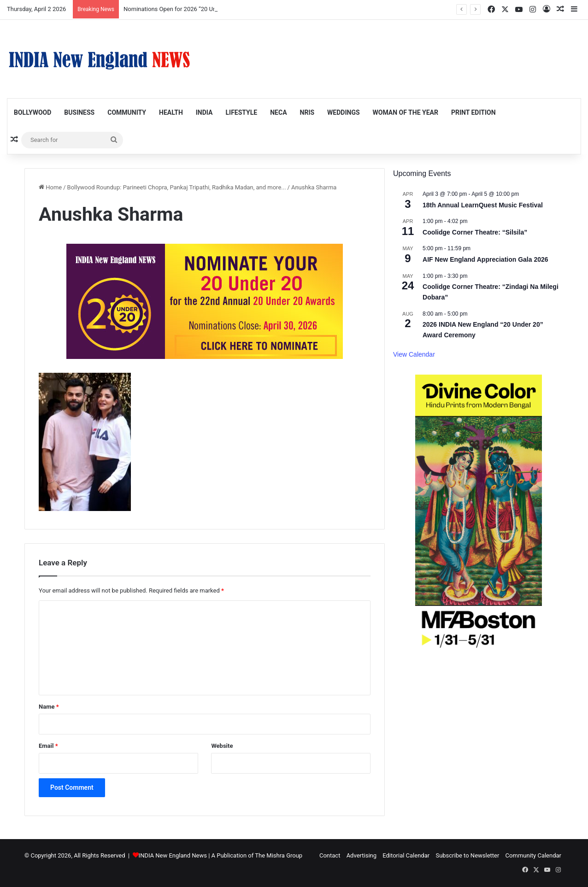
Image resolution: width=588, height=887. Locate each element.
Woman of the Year (406, 112)
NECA (278, 112)
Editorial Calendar (406, 855)
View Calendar (414, 354)
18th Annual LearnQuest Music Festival (483, 205)
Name (49, 707)
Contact (330, 855)
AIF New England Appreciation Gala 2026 (485, 259)
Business (79, 112)
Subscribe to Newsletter (467, 855)
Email (48, 746)
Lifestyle (241, 112)
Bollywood (32, 112)
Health (171, 112)
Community (127, 112)
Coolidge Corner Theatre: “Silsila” (475, 232)
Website (222, 746)
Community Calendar (533, 855)
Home (50, 187)
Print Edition (473, 112)
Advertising (362, 855)
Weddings (343, 112)
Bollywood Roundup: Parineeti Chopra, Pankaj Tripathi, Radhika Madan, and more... (177, 187)
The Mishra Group (279, 855)
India (204, 112)
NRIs (307, 112)
